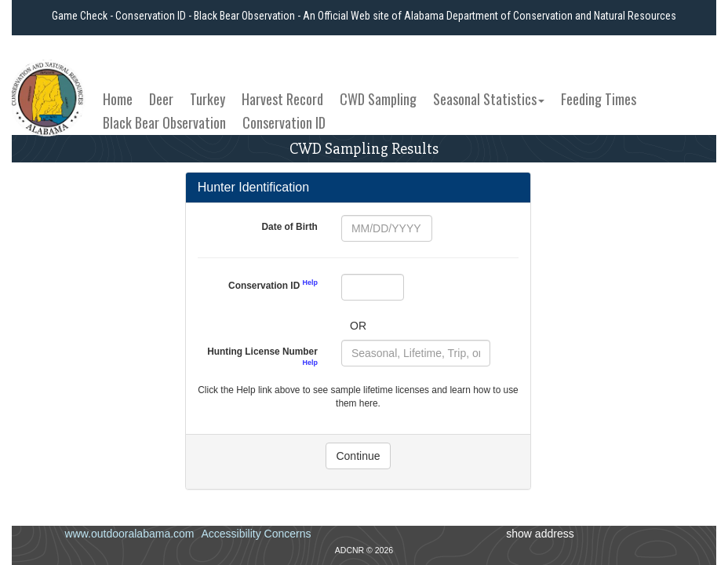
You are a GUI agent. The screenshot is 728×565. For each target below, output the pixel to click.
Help (310, 282)
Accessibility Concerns (256, 534)
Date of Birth (290, 227)
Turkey (207, 99)
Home (118, 99)
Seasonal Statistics (489, 99)
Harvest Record (282, 99)
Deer (161, 99)
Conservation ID (284, 122)
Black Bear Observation (164, 122)
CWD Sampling (378, 99)
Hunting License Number (262, 356)
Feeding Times (599, 99)
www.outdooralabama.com (130, 534)
